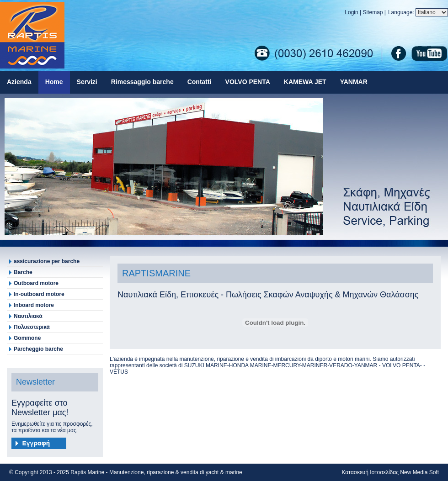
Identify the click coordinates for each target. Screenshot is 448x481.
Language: (402, 12)
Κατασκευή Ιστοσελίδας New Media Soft (390, 472)
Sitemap (373, 12)
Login (351, 12)
